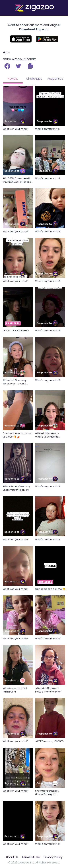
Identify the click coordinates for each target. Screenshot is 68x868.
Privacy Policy (53, 857)
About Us (12, 857)
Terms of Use (31, 857)
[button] (30, 66)
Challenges (34, 79)
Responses (55, 79)
